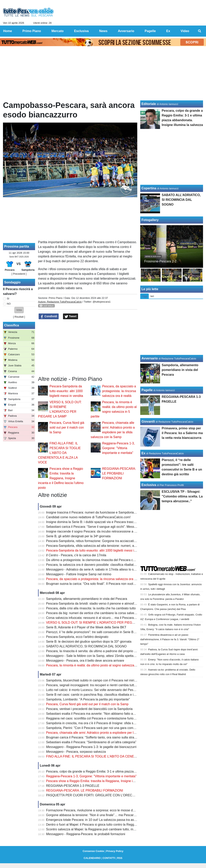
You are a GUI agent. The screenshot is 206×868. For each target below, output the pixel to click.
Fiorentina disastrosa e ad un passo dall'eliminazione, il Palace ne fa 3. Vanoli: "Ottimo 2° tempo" (170, 639)
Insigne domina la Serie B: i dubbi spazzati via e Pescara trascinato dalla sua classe (105, 522)
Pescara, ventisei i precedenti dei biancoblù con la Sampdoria (89, 709)
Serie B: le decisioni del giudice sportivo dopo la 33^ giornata (89, 642)
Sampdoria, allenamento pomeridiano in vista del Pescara (87, 599)
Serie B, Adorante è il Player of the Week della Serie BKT (86, 627)
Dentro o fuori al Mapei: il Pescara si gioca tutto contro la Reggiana (93, 825)
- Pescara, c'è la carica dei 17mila (76, 555)
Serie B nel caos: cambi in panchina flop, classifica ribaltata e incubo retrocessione (104, 695)
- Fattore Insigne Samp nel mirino (79, 574)
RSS (120, 858)
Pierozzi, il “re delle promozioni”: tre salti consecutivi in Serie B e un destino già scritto (106, 632)
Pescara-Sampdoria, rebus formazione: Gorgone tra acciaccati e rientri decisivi (101, 541)
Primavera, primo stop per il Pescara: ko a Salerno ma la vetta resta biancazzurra (182, 433)
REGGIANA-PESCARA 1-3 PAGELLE (73, 786)
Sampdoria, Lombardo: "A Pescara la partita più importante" (88, 699)
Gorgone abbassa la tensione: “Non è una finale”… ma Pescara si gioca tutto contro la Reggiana (114, 815)
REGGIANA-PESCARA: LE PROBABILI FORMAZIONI (119, 473)
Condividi (49, 316)
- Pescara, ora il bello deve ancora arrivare (85, 661)
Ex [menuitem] (168, 31)
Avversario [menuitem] (126, 31)
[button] (19, 310)
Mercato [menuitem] (58, 31)
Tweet (71, 316)
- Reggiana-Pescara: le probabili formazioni (86, 834)
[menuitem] (200, 31)
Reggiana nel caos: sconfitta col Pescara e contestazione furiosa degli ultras (100, 718)
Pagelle (147, 390)
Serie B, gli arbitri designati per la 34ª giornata (78, 536)
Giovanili (148, 422)
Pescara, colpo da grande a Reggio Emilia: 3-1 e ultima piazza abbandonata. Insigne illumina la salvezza (120, 771)
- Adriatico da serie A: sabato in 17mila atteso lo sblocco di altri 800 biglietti (108, 569)
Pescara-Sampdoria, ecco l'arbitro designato (77, 637)
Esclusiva (149, 485)
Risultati (19, 317)
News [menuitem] (103, 31)
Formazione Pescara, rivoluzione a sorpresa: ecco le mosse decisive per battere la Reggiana (111, 810)
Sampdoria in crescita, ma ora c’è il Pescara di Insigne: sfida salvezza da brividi (102, 723)
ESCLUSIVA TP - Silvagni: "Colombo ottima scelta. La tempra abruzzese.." (182, 496)
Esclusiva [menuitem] (81, 31)
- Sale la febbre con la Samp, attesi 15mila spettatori (92, 656)
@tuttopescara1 (102, 302)
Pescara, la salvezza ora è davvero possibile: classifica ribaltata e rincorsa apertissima (107, 565)
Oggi (144, 296)
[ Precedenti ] (19, 274)
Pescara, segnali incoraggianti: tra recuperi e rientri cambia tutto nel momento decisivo (107, 685)
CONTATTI (109, 858)
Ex (143, 453)
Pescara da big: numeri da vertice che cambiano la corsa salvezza (93, 613)
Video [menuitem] (185, 31)
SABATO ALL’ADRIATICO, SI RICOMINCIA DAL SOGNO (86, 646)
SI (8, 299)
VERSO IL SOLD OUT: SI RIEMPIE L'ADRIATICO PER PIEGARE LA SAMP (100, 623)
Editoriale (149, 104)
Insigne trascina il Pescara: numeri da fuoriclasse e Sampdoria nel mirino (97, 512)
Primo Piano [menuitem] (32, 31)
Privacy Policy (115, 851)
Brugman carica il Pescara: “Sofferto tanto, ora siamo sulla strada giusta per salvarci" (106, 737)
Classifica (12, 325)
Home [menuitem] (8, 31)
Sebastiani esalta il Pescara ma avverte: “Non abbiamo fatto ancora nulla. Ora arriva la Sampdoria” (116, 714)
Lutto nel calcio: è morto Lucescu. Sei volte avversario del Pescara (93, 690)
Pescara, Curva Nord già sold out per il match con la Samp (67, 427)
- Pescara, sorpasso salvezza (76, 752)
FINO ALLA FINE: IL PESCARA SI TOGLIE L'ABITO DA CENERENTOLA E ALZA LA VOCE (59, 453)
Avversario (150, 358)
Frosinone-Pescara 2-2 (160, 261)
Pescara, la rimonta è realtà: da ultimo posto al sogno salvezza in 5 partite (98, 665)
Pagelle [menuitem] (150, 31)
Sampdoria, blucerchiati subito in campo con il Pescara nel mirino (92, 680)
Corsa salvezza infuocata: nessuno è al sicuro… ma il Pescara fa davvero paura (102, 618)
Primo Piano (55, 298)
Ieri (152, 296)
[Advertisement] (88, 348)
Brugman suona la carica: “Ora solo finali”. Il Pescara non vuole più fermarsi (99, 584)
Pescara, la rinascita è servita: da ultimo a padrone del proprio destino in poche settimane (109, 651)
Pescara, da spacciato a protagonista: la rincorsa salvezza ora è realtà (119, 391)
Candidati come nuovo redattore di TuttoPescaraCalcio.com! (88, 517)
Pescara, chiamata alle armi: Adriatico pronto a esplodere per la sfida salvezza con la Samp (110, 733)
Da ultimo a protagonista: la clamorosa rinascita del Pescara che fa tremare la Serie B (106, 560)
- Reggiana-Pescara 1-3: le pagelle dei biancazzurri (91, 747)
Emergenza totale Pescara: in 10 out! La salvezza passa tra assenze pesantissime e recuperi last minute (120, 820)
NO (9, 304)
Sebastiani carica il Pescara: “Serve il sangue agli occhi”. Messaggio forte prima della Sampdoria (114, 527)
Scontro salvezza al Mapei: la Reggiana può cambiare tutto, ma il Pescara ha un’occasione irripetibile (117, 829)
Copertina (149, 188)
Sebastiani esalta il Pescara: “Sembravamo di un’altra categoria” (91, 742)
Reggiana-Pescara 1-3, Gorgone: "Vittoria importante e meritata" (119, 448)
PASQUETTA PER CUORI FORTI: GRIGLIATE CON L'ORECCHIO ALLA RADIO (103, 795)
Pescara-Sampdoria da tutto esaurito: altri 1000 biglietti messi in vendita (66, 391)
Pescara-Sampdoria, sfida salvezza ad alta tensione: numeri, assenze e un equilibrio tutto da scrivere (117, 546)
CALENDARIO (92, 858)
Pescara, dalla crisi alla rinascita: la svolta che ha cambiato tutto (91, 608)
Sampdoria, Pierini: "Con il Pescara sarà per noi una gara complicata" (95, 728)
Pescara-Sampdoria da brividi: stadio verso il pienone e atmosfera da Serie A (100, 604)
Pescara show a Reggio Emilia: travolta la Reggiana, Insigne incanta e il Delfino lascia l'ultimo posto (61, 478)
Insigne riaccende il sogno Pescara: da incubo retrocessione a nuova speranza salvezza (108, 531)
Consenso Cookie (93, 851)
